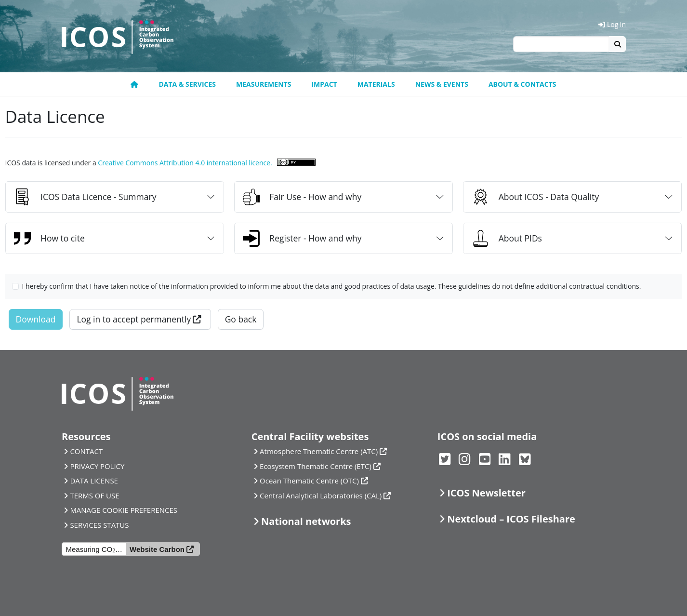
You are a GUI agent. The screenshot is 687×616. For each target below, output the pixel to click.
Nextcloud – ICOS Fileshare (511, 519)
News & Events (442, 84)
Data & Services (187, 84)
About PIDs (507, 238)
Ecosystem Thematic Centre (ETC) (316, 466)
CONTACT (86, 451)
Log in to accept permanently (134, 319)
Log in (612, 24)
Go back (241, 319)
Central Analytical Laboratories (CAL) (321, 495)
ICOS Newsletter (486, 493)
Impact (324, 84)
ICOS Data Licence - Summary (85, 197)
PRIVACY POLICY (97, 466)
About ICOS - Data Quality (536, 197)
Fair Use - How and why (302, 197)
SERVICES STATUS (99, 525)
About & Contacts (522, 84)
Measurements (264, 84)
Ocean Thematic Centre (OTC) (309, 481)
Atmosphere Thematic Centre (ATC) (319, 451)
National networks (306, 521)
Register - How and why (302, 238)
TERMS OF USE (94, 495)
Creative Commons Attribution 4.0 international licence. (185, 163)
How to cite (49, 238)
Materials (376, 84)
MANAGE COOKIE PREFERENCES (124, 510)
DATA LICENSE (94, 481)
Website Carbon (157, 549)
